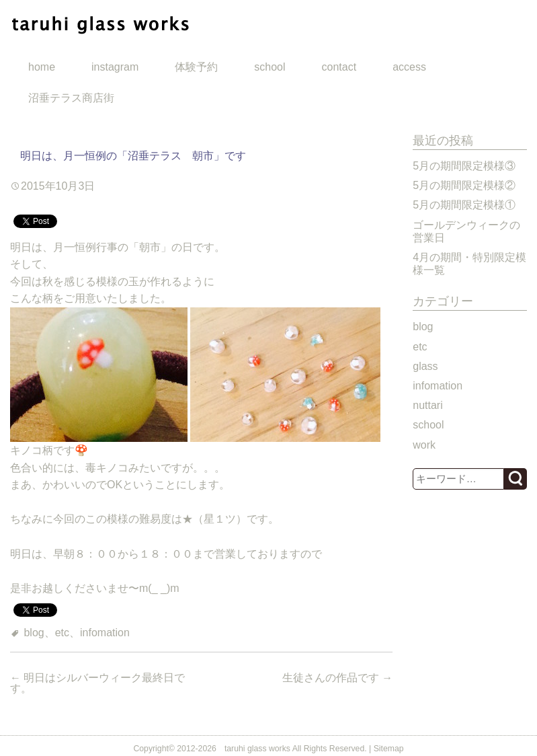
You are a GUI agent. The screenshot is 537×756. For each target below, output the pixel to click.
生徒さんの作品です (337, 678)
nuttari (427, 405)
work (424, 445)
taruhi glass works (257, 749)
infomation (105, 633)
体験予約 (196, 67)
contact (339, 67)
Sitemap (389, 749)
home (42, 67)
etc (62, 633)
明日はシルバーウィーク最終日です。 (97, 683)
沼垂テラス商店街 (71, 98)
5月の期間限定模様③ (464, 166)
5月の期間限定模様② (464, 185)
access (409, 67)
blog (34, 633)
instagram (115, 67)
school (270, 67)
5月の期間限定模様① (464, 205)
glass (425, 366)
